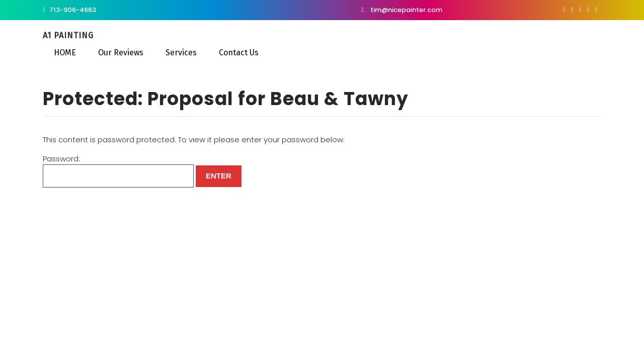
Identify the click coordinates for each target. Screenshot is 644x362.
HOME (64, 53)
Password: (118, 171)
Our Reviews (120, 53)
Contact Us (238, 53)
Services (180, 53)
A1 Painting (68, 35)
